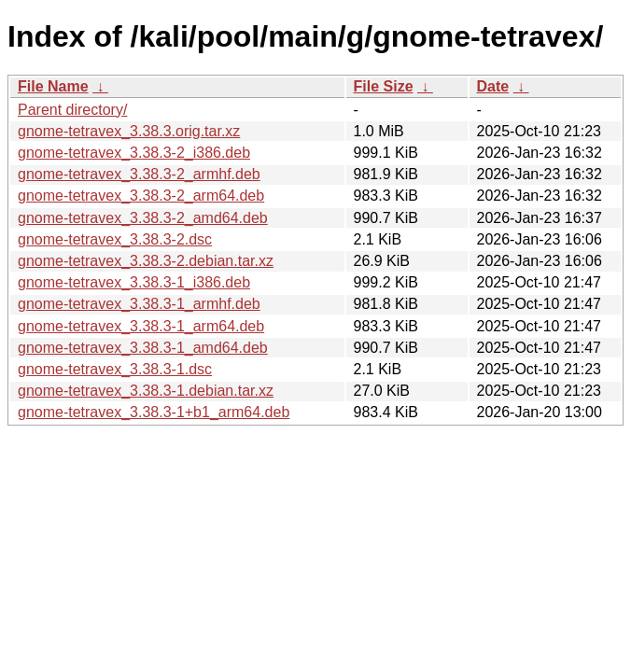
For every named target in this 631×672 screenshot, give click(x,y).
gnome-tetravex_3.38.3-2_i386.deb (134, 153)
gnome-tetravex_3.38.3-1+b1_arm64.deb (154, 412)
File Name (53, 86)
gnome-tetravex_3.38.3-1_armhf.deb (139, 304)
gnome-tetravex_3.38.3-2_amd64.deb (143, 218)
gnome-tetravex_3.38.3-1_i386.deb (134, 282)
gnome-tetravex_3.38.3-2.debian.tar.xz (146, 261)
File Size (384, 86)
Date (493, 86)
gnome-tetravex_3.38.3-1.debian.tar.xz (146, 391)
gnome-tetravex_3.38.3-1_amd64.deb (143, 348)
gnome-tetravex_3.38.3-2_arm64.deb (141, 196)
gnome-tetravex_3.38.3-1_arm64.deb (141, 326)
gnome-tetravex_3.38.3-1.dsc (115, 369)
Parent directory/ (72, 110)
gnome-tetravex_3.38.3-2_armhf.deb (139, 174)
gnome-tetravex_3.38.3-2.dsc (115, 239)
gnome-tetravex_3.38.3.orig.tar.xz (129, 131)
